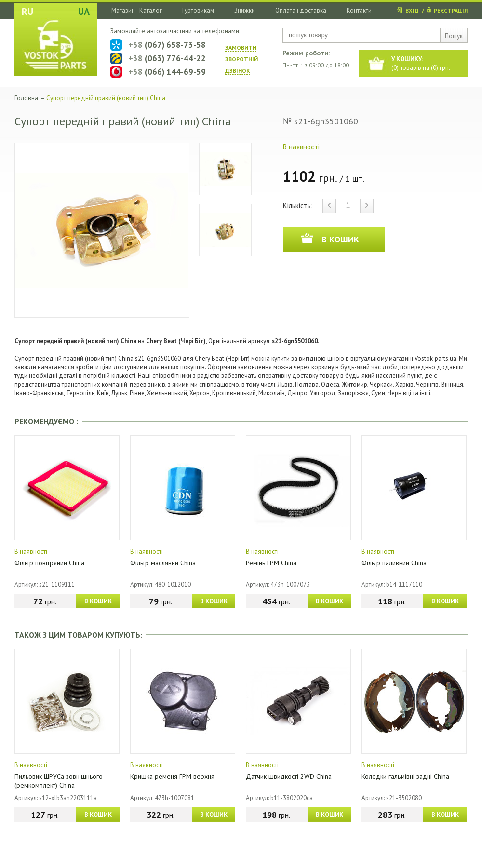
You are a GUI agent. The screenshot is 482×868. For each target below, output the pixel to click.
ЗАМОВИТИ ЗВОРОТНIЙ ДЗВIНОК (241, 59)
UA (84, 12)
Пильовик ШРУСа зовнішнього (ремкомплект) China (59, 781)
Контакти (359, 10)
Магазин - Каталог (137, 10)
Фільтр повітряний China (49, 563)
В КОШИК (98, 601)
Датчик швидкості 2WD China (289, 776)
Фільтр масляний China (163, 563)
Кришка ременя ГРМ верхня (172, 776)
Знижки (245, 10)
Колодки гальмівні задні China (405, 776)
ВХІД (412, 10)
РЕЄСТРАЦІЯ (451, 10)
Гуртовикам (198, 10)
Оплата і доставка (301, 10)
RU (27, 12)
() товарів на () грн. (421, 63)
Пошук (454, 36)
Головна (26, 98)
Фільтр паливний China (394, 563)
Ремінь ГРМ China (271, 563)
